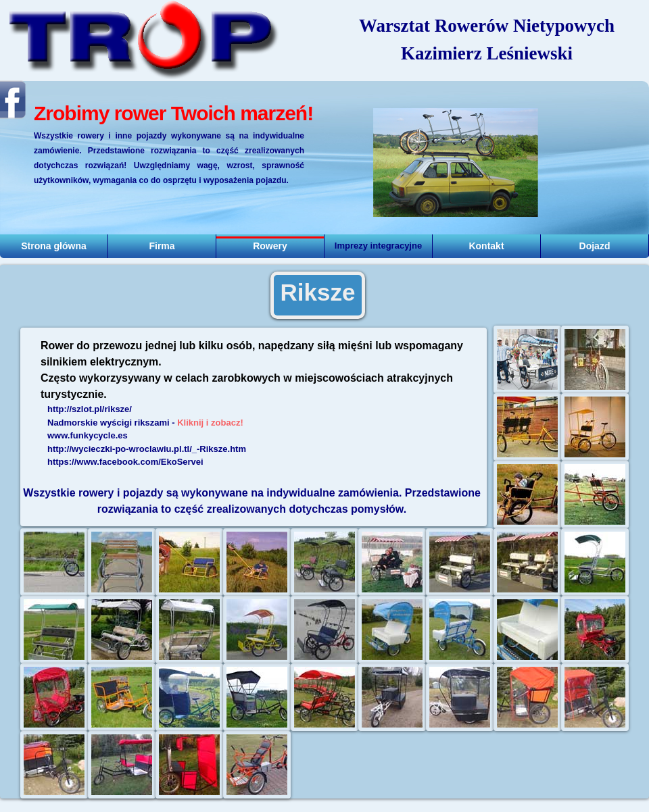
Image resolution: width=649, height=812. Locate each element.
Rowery (270, 246)
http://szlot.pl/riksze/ (90, 409)
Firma (162, 246)
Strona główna (53, 246)
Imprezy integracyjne (378, 246)
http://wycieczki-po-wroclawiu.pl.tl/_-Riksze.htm (147, 449)
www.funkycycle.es (88, 435)
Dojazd (595, 246)
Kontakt (486, 246)
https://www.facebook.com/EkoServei (125, 462)
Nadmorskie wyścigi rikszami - (145, 423)
